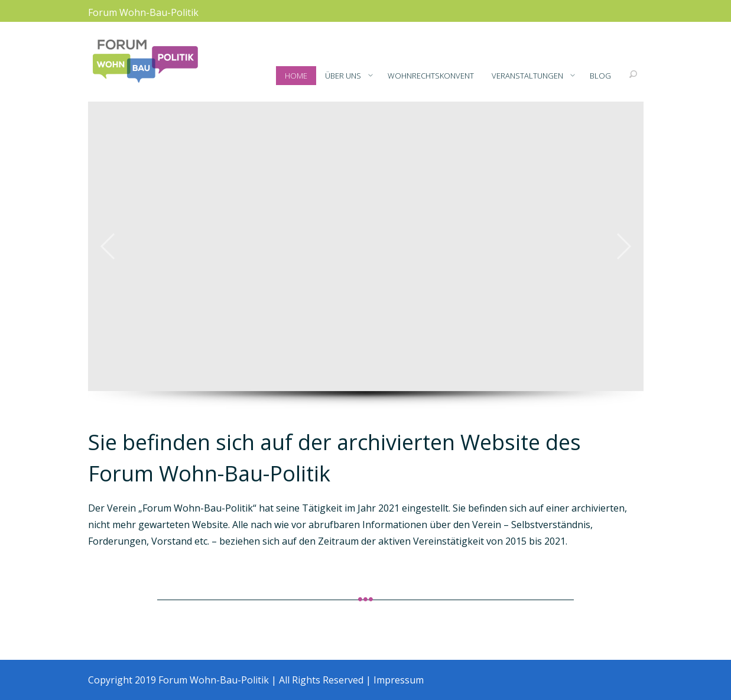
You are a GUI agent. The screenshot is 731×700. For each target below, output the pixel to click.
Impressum (399, 680)
